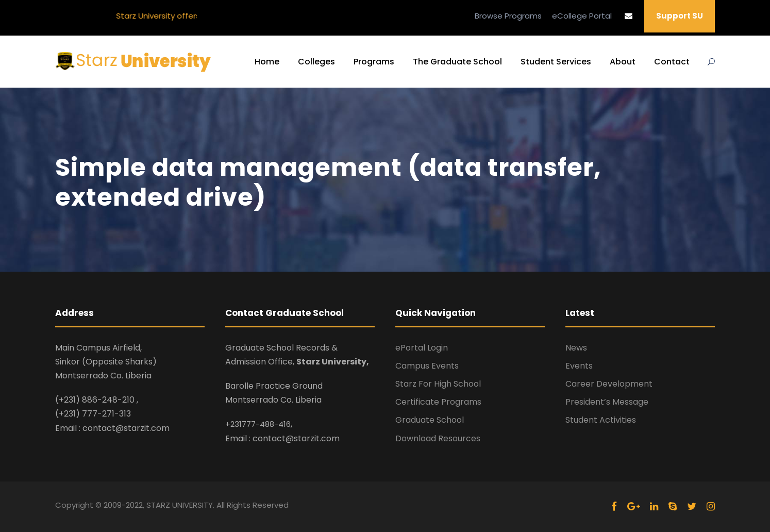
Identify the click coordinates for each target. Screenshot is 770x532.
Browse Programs (508, 16)
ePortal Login (422, 348)
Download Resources (438, 438)
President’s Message (607, 402)
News (576, 348)
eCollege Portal (582, 16)
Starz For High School (438, 384)
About (623, 62)
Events (579, 366)
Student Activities (601, 420)
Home (267, 62)
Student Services (556, 62)
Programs (374, 62)
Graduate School (430, 420)
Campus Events (427, 366)
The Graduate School (457, 62)
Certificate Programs (438, 402)
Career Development (609, 384)
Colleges (316, 62)
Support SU (680, 16)
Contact (672, 62)
